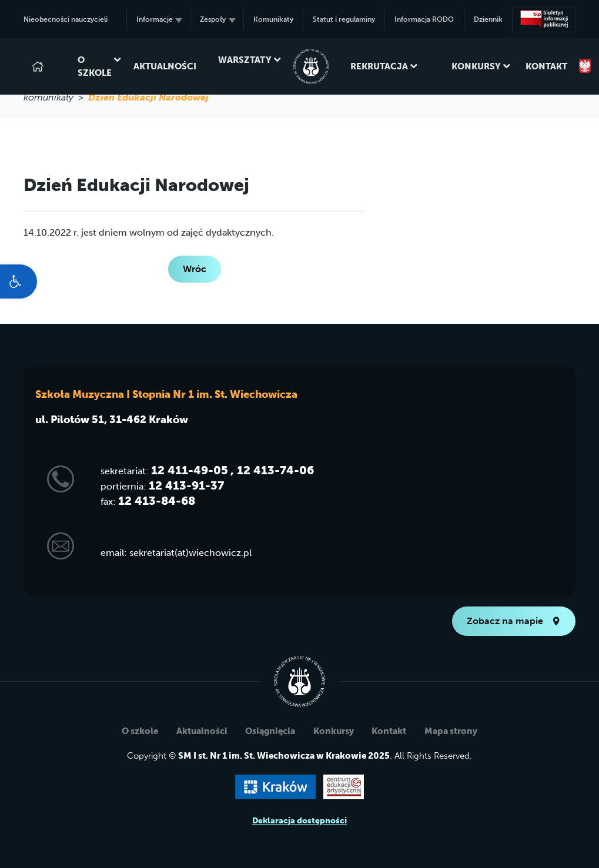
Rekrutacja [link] (379, 66)
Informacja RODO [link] (424, 19)
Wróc (195, 269)
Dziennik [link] (488, 19)
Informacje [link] (159, 19)
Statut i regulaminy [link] (344, 19)
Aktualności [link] (165, 66)
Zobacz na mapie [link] (514, 621)
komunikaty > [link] (56, 97)
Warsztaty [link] (245, 67)
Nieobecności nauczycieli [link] (66, 19)
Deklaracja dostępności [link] (299, 821)
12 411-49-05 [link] (190, 470)
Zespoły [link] (217, 19)
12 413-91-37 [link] (186, 485)
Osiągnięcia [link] (270, 731)
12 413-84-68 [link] (157, 501)
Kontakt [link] (546, 66)
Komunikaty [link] (273, 19)
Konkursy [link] (476, 66)
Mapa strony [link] (451, 731)
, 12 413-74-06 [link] (272, 470)
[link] (19, 281)
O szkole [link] (95, 67)
